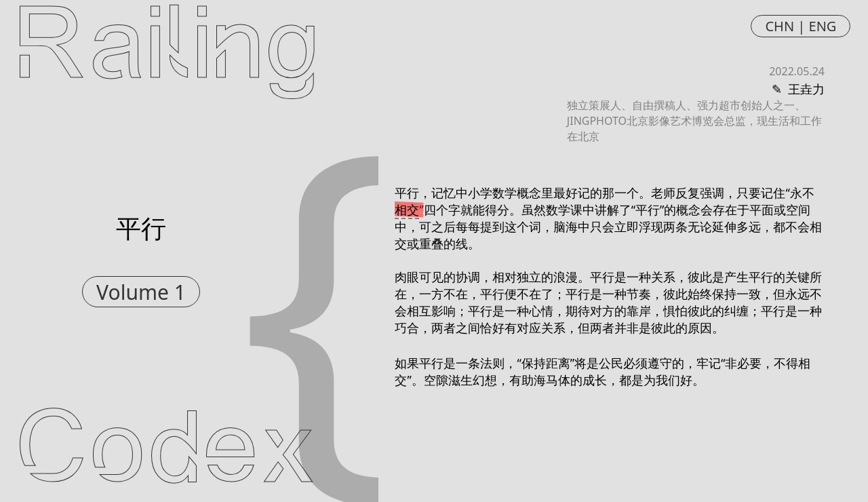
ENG (823, 26)
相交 (407, 210)
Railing (167, 49)
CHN (780, 26)
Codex (166, 453)
